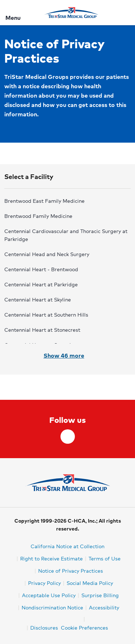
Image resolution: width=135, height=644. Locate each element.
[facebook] (68, 437)
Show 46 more (67, 355)
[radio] (67, 201)
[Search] (125, 12)
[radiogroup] (67, 270)
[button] (67, 180)
